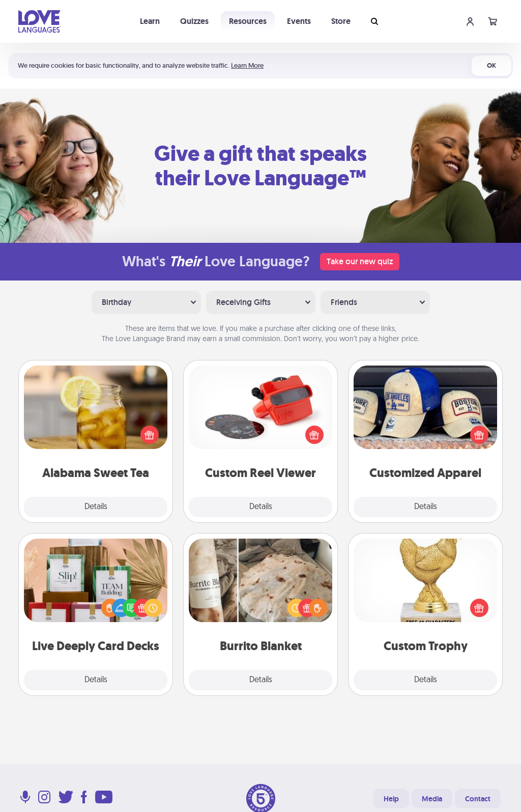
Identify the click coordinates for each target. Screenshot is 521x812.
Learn (150, 21)
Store (341, 21)
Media (432, 799)
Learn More (247, 65)
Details (96, 507)
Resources (248, 21)
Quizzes (194, 21)
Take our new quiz (360, 261)
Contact (478, 799)
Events (299, 21)
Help (391, 799)
